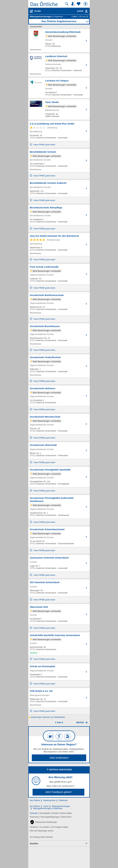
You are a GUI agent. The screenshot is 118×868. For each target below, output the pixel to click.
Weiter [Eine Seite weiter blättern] (80, 722)
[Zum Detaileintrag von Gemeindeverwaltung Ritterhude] (59, 41)
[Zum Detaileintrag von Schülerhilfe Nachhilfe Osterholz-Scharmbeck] (59, 644)
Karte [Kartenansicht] (83, 11)
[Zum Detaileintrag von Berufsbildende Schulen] (59, 161)
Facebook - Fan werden (40, 827)
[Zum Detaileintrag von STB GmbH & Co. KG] (59, 698)
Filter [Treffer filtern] (38, 11)
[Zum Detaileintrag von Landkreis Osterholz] (59, 65)
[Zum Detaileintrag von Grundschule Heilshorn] (59, 396)
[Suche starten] (67, 4)
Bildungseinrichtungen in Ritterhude (48, 808)
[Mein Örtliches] (74, 4)
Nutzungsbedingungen (50, 817)
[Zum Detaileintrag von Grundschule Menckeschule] (59, 424)
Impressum (34, 817)
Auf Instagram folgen (60, 827)
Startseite (34, 813)
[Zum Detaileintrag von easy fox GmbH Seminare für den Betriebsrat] (59, 244)
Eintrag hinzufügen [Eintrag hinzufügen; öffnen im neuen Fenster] (59, 770)
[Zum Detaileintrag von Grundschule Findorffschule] (59, 366)
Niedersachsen (49, 800)
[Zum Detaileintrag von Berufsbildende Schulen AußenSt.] (59, 188)
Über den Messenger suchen (42, 831)
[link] (86, 11)
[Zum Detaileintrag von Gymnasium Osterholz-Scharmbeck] (59, 563)
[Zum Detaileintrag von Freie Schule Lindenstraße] (59, 274)
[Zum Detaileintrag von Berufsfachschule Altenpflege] (59, 215)
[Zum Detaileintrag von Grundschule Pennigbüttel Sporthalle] (59, 477)
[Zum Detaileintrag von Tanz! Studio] (59, 109)
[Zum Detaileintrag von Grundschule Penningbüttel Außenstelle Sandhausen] (59, 507)
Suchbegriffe (45, 813)
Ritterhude (63, 800)
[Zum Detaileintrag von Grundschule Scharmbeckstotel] (59, 537)
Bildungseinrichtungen (61, 806)
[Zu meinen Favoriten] (79, 4)
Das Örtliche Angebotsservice (59, 21)
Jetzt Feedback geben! (58, 792)
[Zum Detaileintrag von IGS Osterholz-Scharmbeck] (59, 588)
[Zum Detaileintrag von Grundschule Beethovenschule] (59, 304)
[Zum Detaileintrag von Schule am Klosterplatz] (59, 672)
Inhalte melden (66, 813)
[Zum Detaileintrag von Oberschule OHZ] (59, 614)
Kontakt (55, 813)
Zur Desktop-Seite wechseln (41, 837)
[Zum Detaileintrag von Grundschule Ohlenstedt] (59, 450)
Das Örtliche (35, 800)
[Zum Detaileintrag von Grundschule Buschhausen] (59, 335)
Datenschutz (66, 817)
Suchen (34, 843)
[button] (43, 822)
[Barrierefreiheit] (86, 4)
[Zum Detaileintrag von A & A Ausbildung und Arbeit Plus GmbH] (59, 131)
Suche (46, 806)
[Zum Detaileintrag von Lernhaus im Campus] (59, 88)
